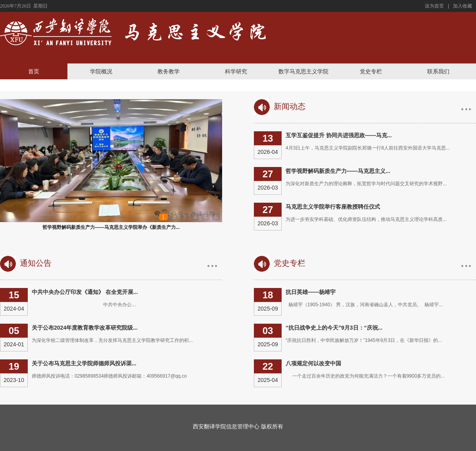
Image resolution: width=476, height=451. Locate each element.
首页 (34, 71)
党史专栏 (371, 71)
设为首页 (434, 6)
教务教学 (169, 71)
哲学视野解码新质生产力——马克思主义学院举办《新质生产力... (111, 227)
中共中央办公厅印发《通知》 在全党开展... (85, 292)
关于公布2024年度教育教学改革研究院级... (85, 328)
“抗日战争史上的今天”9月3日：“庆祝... (334, 328)
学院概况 (101, 71)
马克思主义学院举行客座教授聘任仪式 (333, 207)
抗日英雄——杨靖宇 (311, 292)
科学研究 (236, 71)
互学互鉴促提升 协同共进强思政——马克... (339, 135)
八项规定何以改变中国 (313, 363)
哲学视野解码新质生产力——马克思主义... (338, 171)
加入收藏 (463, 6)
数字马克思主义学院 (303, 71)
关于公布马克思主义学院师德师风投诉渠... (84, 363)
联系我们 (438, 71)
